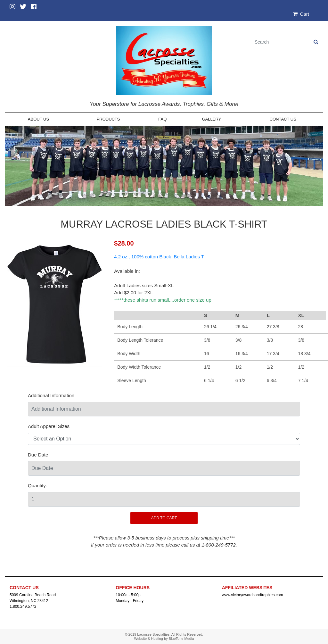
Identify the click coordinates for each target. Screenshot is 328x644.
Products (108, 119)
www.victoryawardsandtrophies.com (253, 595)
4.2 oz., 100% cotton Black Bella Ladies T (159, 257)
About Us (38, 119)
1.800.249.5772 (23, 606)
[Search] (280, 42)
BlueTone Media (181, 639)
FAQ (162, 119)
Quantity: (37, 485)
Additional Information (51, 395)
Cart (301, 14)
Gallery (211, 119)
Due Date (38, 455)
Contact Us (283, 119)
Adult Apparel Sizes (49, 426)
